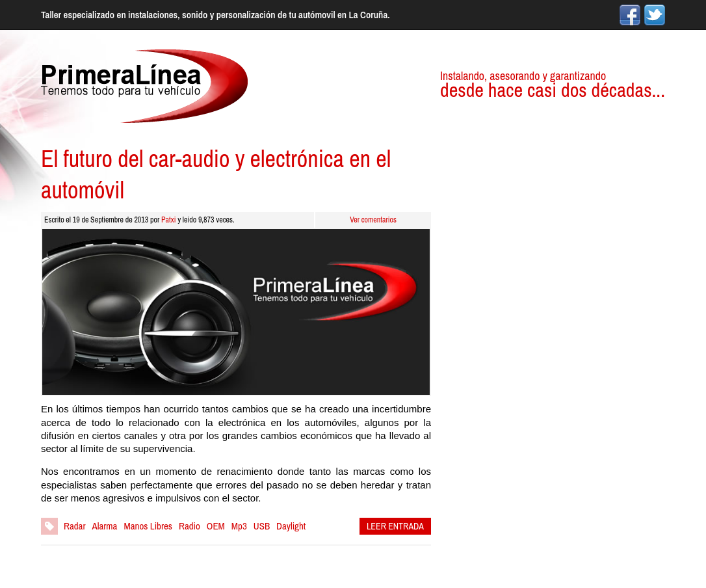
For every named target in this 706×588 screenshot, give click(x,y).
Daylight (291, 526)
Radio (190, 526)
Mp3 (239, 526)
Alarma (105, 526)
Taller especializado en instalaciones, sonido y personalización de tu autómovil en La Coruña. (216, 15)
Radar (75, 526)
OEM (216, 526)
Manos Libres (148, 526)
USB (262, 526)
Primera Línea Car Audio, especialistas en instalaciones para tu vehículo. (144, 87)
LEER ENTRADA (395, 526)
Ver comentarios (373, 220)
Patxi (168, 220)
